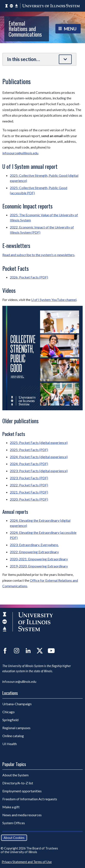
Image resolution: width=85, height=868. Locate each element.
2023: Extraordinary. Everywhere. (34, 545)
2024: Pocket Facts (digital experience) (39, 457)
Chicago (8, 712)
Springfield (10, 720)
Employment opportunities (22, 791)
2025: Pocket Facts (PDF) (29, 450)
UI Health (10, 744)
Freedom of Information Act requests (30, 799)
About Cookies (14, 838)
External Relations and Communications (25, 29)
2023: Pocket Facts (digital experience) (39, 471)
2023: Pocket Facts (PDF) (29, 478)
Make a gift (11, 807)
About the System (15, 775)
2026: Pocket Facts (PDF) (29, 277)
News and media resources (22, 815)
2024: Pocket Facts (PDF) (29, 464)
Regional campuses (16, 728)
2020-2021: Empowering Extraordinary (39, 559)
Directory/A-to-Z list (18, 783)
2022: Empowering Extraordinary (34, 552)
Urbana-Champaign (17, 704)
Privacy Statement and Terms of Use (27, 862)
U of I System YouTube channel (54, 300)
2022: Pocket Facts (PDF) (29, 485)
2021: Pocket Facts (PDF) (29, 492)
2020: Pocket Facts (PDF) (29, 499)
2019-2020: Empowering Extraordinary (39, 566)
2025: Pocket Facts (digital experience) (39, 443)
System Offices (14, 823)
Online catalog (13, 736)
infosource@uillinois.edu (20, 153)
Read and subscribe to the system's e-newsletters (38, 255)
